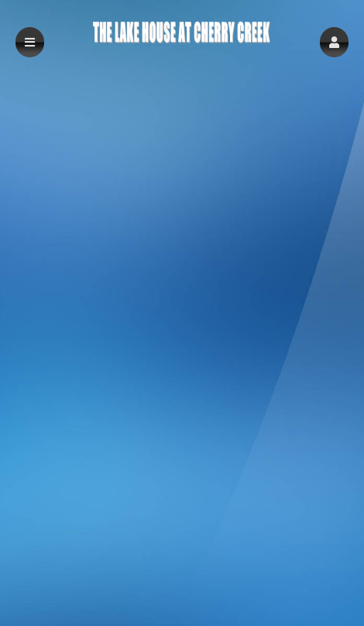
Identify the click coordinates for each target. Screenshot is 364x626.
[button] (334, 42)
